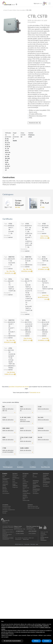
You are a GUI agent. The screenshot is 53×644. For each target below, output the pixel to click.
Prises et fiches (5, 483)
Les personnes (25, 482)
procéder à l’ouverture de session (19, 387)
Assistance (36, 481)
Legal (37, 544)
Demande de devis (34, 123)
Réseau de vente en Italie (33, 506)
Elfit (24, 479)
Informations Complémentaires (9, 510)
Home (6, 10)
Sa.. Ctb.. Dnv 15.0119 (10, 272)
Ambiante (25, 483)
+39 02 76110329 (32, 531)
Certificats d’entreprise (25, 496)
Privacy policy (27, 544)
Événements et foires (7, 506)
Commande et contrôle (5, 485)
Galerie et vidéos (26, 500)
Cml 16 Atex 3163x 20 (10, 373)
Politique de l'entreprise (25, 486)
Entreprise (26, 474)
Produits (10, 10)
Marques (24, 477)
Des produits (5, 511)
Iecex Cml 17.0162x (43, 268)
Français (36, 3)
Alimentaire (15, 483)
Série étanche (5, 492)
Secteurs (15, 474)
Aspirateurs (5, 490)
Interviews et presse (25, 498)
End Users (35, 477)
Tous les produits (6, 493)
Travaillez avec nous (26, 488)
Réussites (4, 513)
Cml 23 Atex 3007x (27, 339)
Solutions (35, 474)
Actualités (5, 505)
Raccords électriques (5, 488)
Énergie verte (15, 487)
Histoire (24, 480)
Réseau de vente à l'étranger (33, 508)
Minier (14, 480)
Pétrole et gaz (15, 475)
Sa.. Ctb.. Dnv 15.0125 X (9, 341)
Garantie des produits (35, 483)
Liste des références (26, 493)
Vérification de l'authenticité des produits (36, 486)
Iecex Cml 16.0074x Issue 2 (43, 297)
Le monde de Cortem (6, 508)
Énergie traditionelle (15, 485)
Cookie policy (33, 544)
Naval (14, 481)
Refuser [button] (36, 641)
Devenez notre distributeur (26, 491)
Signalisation (5, 481)
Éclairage (4, 475)
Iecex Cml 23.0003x (43, 339)
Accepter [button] (47, 641)
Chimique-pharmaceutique (16, 477)
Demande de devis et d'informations (36, 490)
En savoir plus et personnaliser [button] (12, 641)
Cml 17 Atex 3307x (44, 237)
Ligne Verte (35, 492)
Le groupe (25, 475)
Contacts (30, 505)
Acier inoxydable (21, 10)
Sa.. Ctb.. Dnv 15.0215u (26, 270)
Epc (33, 475)
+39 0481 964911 (20, 531)
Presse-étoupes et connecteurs (6, 479)
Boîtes (15, 10)
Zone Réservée (36, 493)
